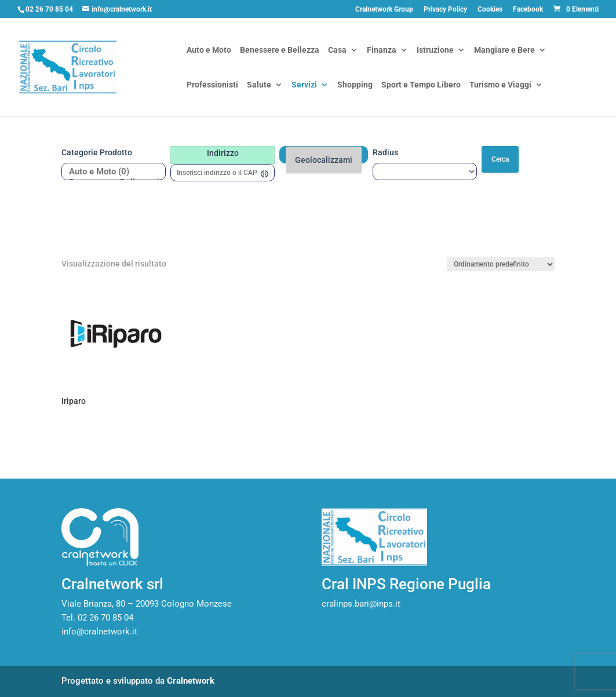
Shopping (355, 85)
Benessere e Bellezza (280, 51)
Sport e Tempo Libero (421, 85)
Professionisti (212, 85)
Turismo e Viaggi (500, 85)
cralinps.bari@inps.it (361, 604)
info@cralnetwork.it (99, 632)
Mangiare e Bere (504, 51)
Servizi (304, 85)
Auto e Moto (209, 51)
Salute (259, 85)
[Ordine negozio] (501, 264)
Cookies (490, 10)
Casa (337, 51)
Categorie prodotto (97, 152)
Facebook (528, 10)
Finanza (382, 51)
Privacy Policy (445, 10)
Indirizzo (223, 153)
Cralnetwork (191, 681)
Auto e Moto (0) (109, 172)
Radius (385, 152)
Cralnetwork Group (384, 10)
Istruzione (435, 51)
